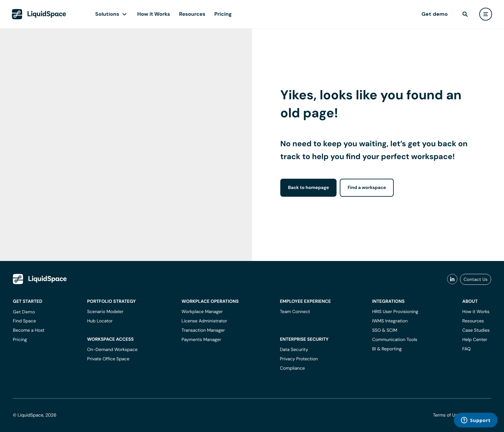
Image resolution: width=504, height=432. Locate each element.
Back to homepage (308, 188)
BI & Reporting (387, 349)
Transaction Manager (203, 330)
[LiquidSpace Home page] (39, 14)
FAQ (466, 349)
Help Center (475, 340)
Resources (192, 14)
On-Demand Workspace (112, 350)
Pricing (223, 14)
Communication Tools (395, 340)
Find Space (24, 321)
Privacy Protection (299, 359)
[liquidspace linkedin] (452, 279)
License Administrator (204, 321)
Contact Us (476, 279)
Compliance (292, 368)
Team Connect (295, 312)
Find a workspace (367, 188)
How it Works (154, 14)
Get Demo (24, 312)
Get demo (435, 14)
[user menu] (486, 14)
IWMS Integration (390, 321)
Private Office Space (108, 359)
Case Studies (476, 330)
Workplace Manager (202, 312)
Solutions (107, 14)
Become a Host (29, 330)
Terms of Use (446, 415)
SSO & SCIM (385, 330)
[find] (465, 14)
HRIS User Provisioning (395, 312)
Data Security (294, 350)
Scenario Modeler (105, 312)
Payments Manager (201, 340)
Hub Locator (100, 321)
